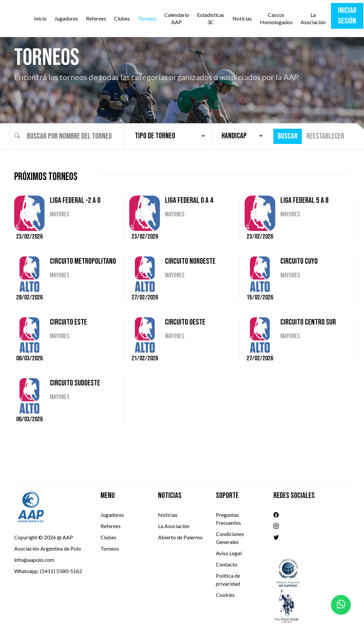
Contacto (227, 564)
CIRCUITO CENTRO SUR (308, 322)
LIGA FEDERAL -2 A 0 (75, 200)
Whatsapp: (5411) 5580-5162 (48, 571)
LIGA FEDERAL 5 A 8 (304, 200)
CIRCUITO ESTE (68, 322)
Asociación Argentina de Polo (48, 548)
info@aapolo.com (34, 560)
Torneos (147, 18)
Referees (96, 18)
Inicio (42, 18)
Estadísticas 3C (211, 18)
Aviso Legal (229, 553)
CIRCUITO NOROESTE (190, 261)
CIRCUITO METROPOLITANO (83, 261)
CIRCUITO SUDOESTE (75, 383)
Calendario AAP (177, 18)
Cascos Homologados (276, 18)
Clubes (122, 18)
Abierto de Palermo (180, 537)
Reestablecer (325, 136)
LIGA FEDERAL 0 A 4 (189, 200)
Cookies (225, 595)
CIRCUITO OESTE (185, 322)
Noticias (242, 18)
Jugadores (66, 18)
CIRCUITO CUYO (299, 261)
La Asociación (313, 18)
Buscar (288, 136)
